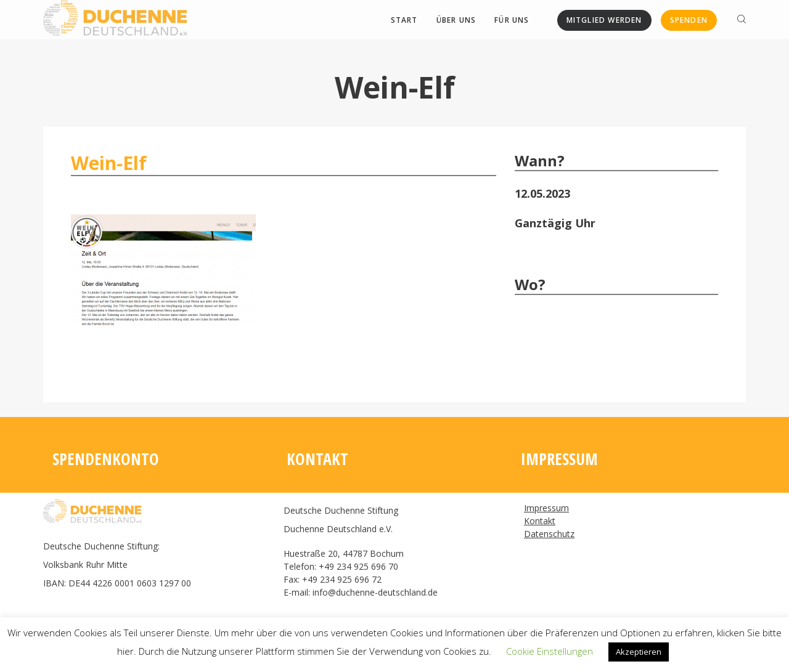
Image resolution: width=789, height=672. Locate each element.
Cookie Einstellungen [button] (550, 651)
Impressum (546, 508)
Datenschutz (549, 534)
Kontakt (540, 521)
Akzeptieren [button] (639, 652)
